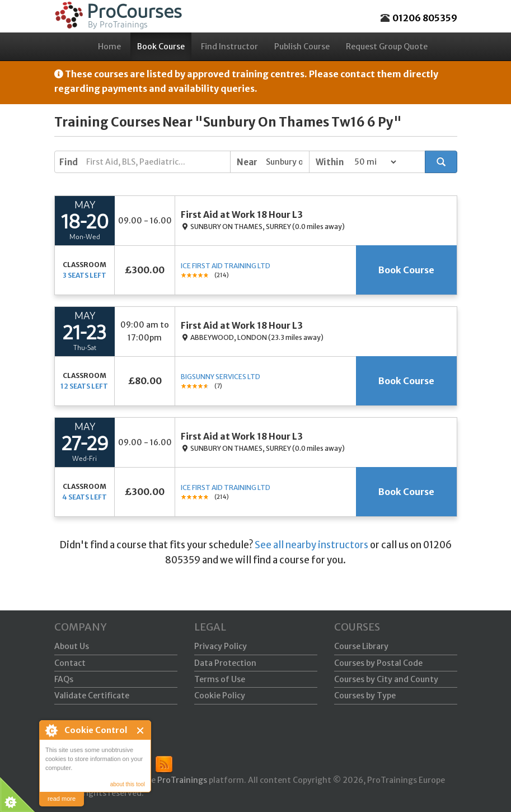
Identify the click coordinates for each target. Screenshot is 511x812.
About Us (72, 646)
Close (141, 731)
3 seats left (85, 275)
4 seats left (85, 497)
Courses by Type (365, 696)
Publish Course (302, 46)
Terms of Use (220, 679)
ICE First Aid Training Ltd (226, 266)
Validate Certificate (92, 696)
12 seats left (84, 386)
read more (62, 799)
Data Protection (225, 663)
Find (69, 162)
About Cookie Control (51, 730)
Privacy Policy (221, 646)
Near (247, 162)
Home (109, 46)
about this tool (128, 784)
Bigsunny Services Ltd (221, 377)
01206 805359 (425, 18)
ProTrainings (182, 780)
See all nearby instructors (311, 545)
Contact (70, 663)
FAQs (64, 679)
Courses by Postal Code (378, 663)
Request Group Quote (387, 46)
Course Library (361, 646)
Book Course (161, 46)
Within (330, 162)
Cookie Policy (220, 696)
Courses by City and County (386, 679)
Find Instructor (229, 46)
